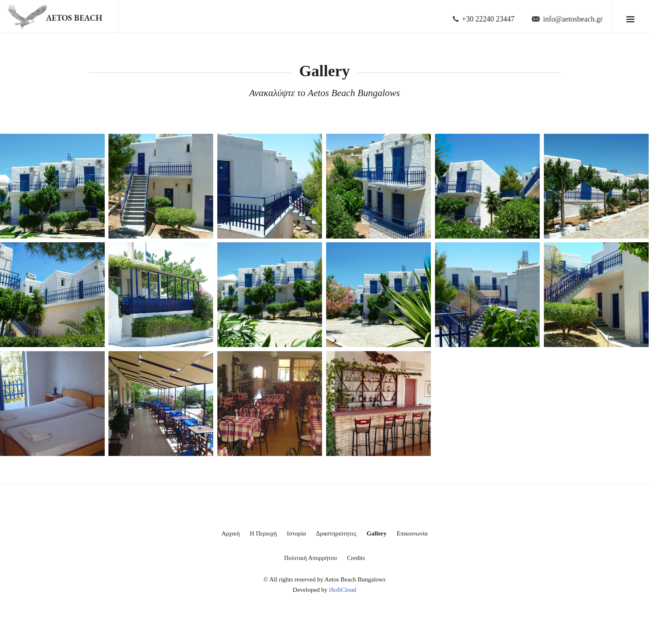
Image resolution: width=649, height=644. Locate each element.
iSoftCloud (343, 590)
